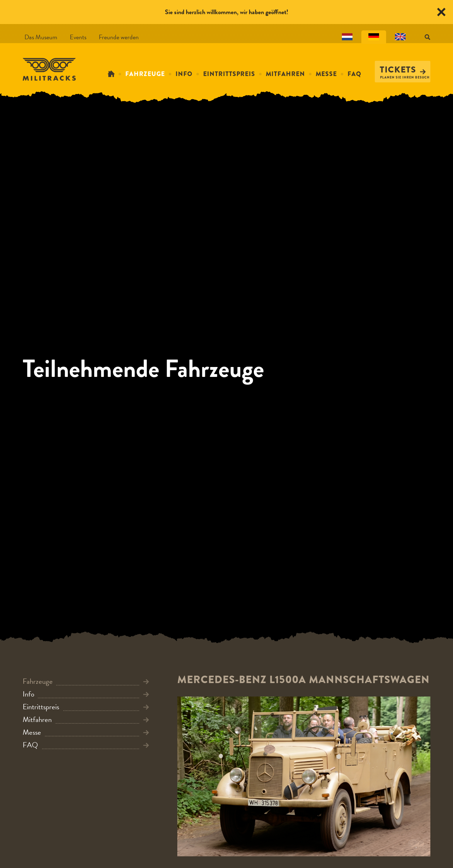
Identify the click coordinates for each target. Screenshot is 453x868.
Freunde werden (119, 37)
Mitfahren (285, 74)
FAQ (354, 74)
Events (78, 37)
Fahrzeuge (145, 74)
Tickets (403, 70)
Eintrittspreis (229, 74)
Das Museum (41, 37)
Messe (326, 74)
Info (184, 74)
